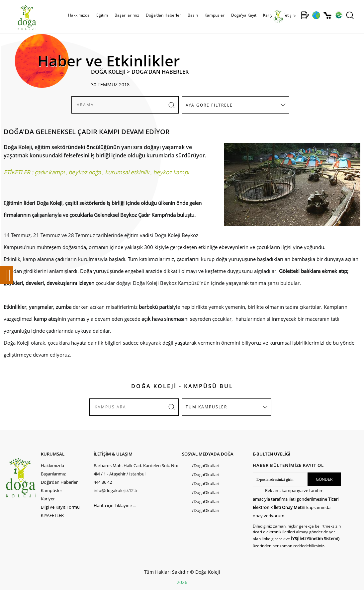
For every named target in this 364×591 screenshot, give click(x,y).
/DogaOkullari (206, 465)
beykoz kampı (171, 172)
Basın (193, 15)
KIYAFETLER (52, 515)
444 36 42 (103, 482)
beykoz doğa (85, 172)
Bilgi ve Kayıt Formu (60, 507)
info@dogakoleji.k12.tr (116, 490)
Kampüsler (215, 15)
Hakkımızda (79, 15)
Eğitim (102, 15)
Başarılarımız (127, 15)
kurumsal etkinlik (127, 172)
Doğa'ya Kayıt (244, 15)
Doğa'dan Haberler (163, 15)
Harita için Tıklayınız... (115, 505)
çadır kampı (49, 172)
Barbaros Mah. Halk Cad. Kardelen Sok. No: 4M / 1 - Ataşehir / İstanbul (136, 470)
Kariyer (270, 15)
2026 (182, 582)
